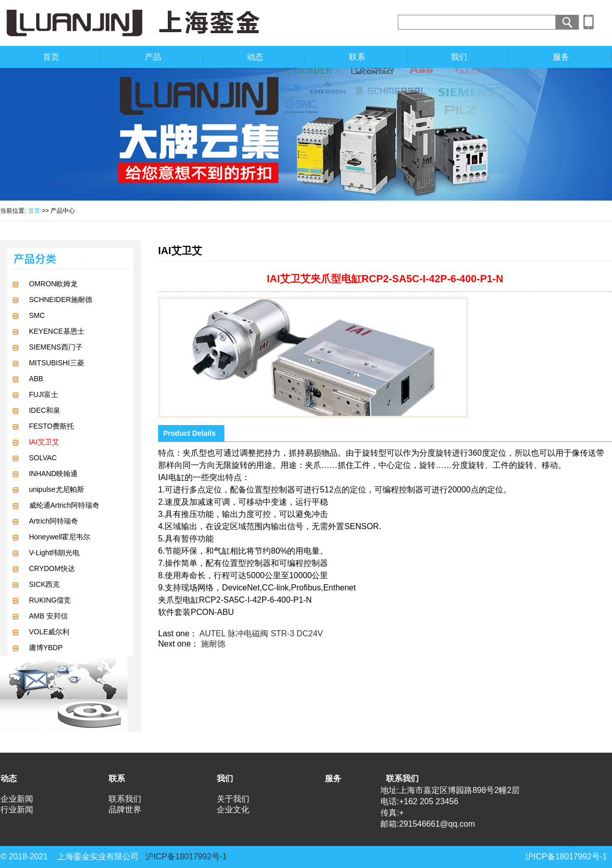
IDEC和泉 (45, 410)
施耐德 (213, 644)
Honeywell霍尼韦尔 (60, 537)
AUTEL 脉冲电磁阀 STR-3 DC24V (261, 634)
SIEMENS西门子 (56, 347)
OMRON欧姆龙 (54, 284)
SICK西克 (45, 584)
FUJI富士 (44, 394)
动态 (255, 57)
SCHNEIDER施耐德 (61, 300)
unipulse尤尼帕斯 (57, 489)
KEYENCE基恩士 (57, 331)
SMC (37, 315)
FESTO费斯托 (52, 426)
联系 (357, 57)
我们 (459, 57)
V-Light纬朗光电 (55, 553)
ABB (36, 379)
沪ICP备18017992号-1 (186, 857)
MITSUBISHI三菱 (57, 363)
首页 (51, 57)
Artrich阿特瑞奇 (54, 521)
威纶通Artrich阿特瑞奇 (64, 505)
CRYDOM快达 (52, 568)
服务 (561, 57)
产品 (153, 57)
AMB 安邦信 (48, 616)
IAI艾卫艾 (44, 442)
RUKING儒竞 (50, 600)
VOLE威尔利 (49, 632)
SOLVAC (43, 458)
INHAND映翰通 (54, 474)
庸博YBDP (46, 648)
